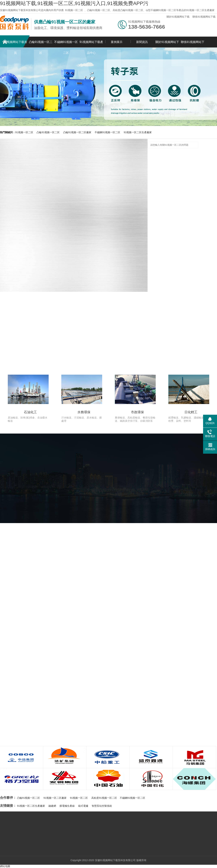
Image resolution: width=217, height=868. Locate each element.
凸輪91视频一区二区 (41, 44)
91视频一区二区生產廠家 (138, 132)
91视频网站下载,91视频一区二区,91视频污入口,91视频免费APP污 (74, 3)
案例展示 (117, 42)
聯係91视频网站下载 (204, 17)
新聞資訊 (142, 42)
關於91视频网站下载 (178, 17)
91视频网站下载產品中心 (91, 44)
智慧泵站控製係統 (102, 806)
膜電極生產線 (67, 806)
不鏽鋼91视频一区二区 (66, 44)
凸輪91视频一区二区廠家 (77, 132)
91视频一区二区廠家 (55, 798)
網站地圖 (5, 866)
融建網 (52, 806)
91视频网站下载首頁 (15, 44)
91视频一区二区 (74, 10)
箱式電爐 (83, 806)
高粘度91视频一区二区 (104, 798)
